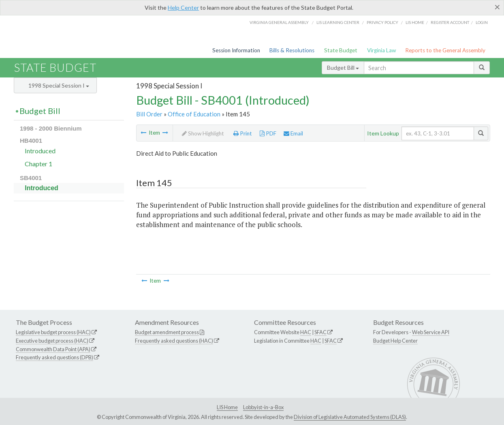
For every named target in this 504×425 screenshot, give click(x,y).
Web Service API (431, 332)
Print (243, 133)
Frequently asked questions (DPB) (54, 357)
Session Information (236, 50)
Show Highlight (203, 133)
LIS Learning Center (338, 22)
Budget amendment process (167, 332)
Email (293, 133)
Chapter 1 (38, 164)
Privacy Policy (382, 22)
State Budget (341, 50)
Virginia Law (381, 50)
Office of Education (194, 114)
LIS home (415, 22)
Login (482, 22)
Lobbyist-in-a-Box (263, 407)
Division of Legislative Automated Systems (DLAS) (350, 417)
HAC (306, 332)
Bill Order (149, 114)
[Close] (497, 7)
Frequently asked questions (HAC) (174, 341)
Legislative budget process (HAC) (53, 332)
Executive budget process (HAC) (52, 341)
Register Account (450, 22)
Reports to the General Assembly (445, 50)
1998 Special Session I (59, 85)
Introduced (40, 151)
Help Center (183, 8)
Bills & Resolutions (292, 50)
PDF (268, 133)
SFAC (320, 332)
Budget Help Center (395, 341)
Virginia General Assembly (279, 22)
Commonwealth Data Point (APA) (53, 349)
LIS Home (227, 407)
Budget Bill (343, 68)
